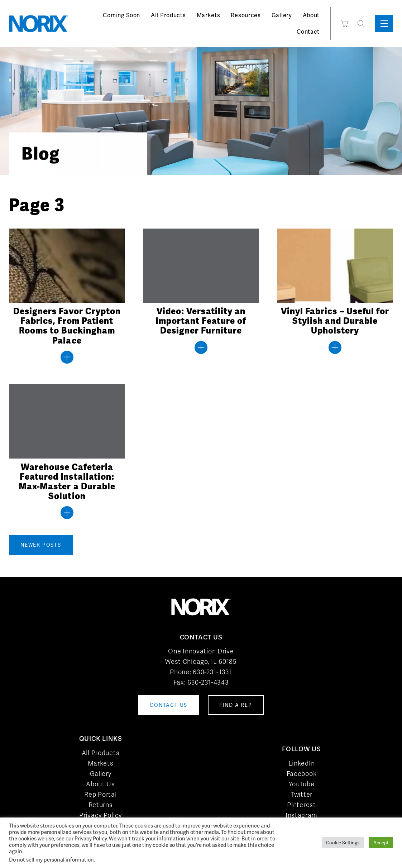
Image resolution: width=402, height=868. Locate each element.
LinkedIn (302, 763)
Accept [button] (381, 843)
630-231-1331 (212, 672)
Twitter (301, 794)
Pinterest (301, 805)
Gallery (282, 15)
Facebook (302, 774)
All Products (168, 15)
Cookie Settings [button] (343, 843)
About (311, 15)
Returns (101, 805)
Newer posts (41, 545)
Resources (246, 15)
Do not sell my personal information (51, 860)
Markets (209, 15)
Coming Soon (121, 15)
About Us (100, 784)
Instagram (301, 815)
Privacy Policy (100, 815)
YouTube (302, 784)
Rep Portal (100, 794)
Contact (308, 32)
